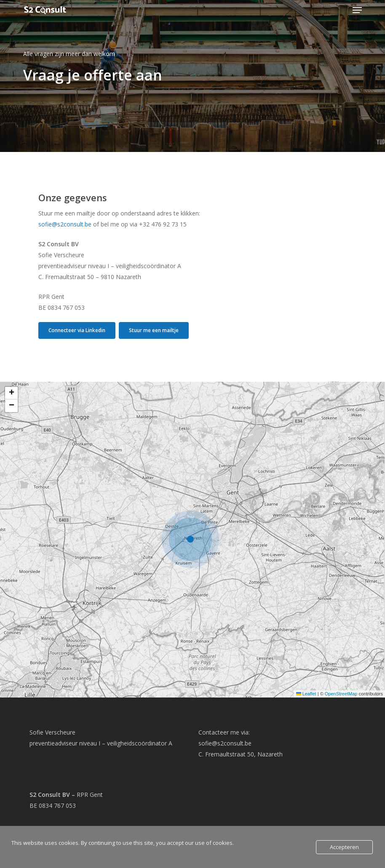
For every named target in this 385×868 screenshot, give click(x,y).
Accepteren (344, 847)
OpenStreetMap (341, 694)
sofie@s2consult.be (65, 224)
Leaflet (306, 694)
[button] (357, 10)
